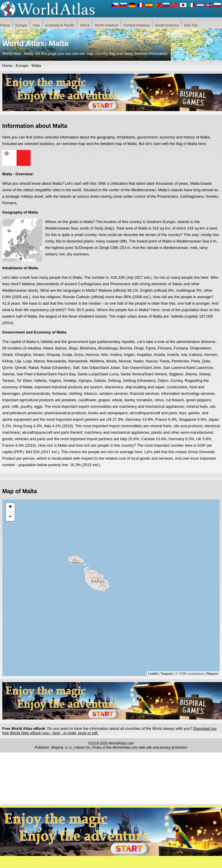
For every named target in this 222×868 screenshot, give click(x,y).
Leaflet (153, 674)
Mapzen (212, 674)
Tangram (167, 674)
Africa (85, 25)
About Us (82, 747)
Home (5, 25)
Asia (36, 25)
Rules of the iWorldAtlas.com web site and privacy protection (140, 747)
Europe (21, 25)
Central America (136, 25)
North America (106, 25)
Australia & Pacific (60, 25)
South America (167, 25)
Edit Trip (191, 25)
